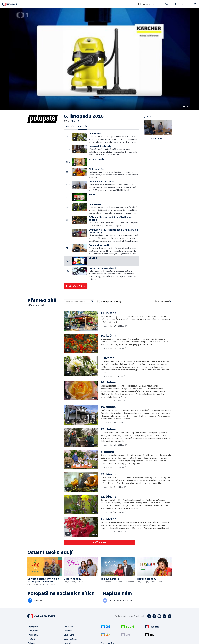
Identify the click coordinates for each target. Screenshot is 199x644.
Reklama (68, 631)
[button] (99, 59)
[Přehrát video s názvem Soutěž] (99, 59)
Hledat (166, 5)
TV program (33, 627)
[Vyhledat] (92, 301)
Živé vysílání (33, 631)
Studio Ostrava (70, 639)
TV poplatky (33, 635)
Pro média (68, 627)
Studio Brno (69, 635)
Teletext (31, 639)
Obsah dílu (69, 127)
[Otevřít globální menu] (193, 4)
